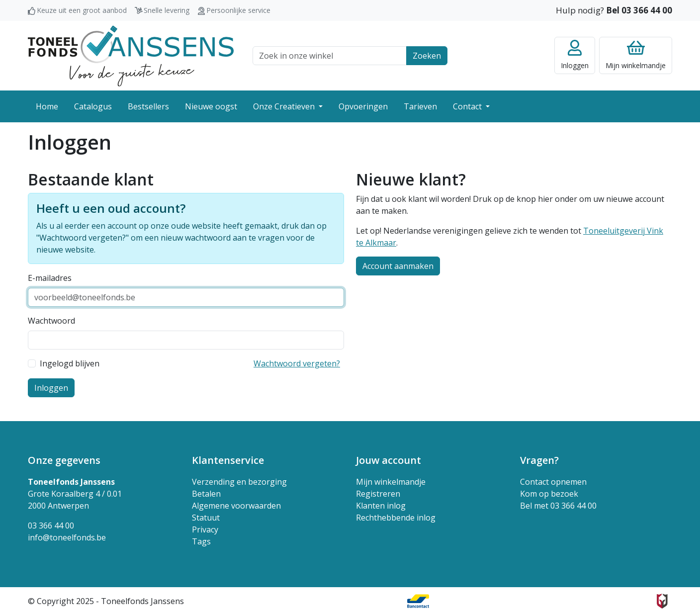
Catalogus (93, 106)
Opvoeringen (363, 106)
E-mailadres (50, 278)
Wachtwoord (51, 321)
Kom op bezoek (549, 494)
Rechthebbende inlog (396, 518)
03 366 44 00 (51, 526)
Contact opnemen (553, 482)
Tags (201, 541)
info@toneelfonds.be (67, 537)
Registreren (378, 494)
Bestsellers (148, 106)
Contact (468, 106)
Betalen (206, 494)
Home (47, 106)
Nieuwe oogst (211, 106)
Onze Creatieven (285, 106)
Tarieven (420, 106)
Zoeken (427, 56)
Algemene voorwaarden (236, 506)
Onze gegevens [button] (64, 460)
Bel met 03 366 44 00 (558, 506)
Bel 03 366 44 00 (639, 10)
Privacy (205, 529)
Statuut (206, 518)
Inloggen (51, 388)
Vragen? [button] (539, 460)
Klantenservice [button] (228, 460)
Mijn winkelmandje (391, 482)
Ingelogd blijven (70, 363)
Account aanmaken (398, 266)
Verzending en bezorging (239, 482)
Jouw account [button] (389, 460)
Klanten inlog (381, 506)
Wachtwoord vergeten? (297, 363)
